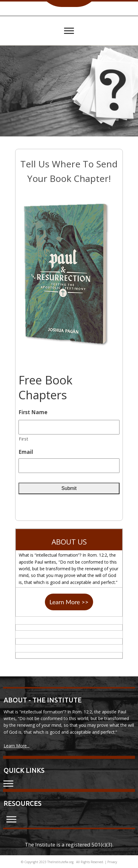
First (24, 439)
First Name (33, 412)
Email (26, 452)
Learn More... (17, 746)
